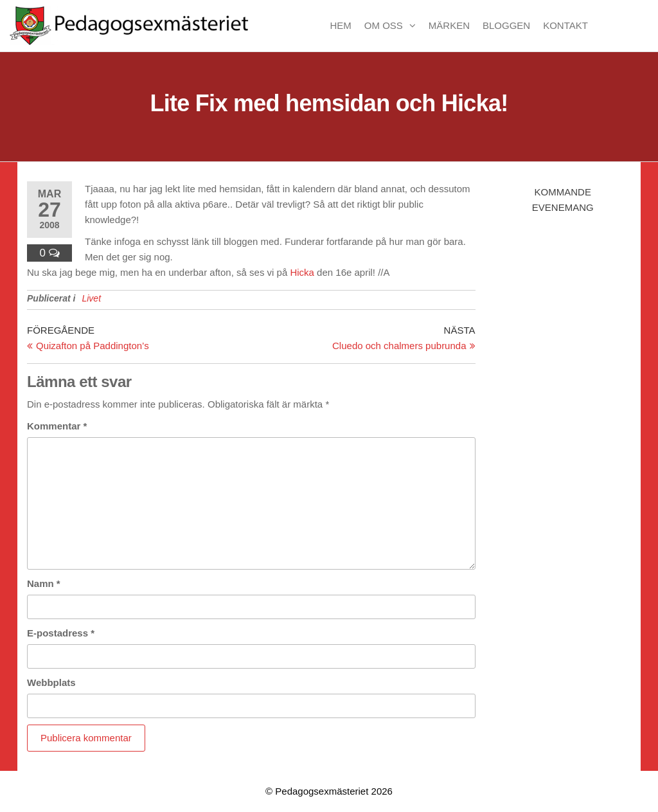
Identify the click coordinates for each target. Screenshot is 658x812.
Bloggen (506, 25)
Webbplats (51, 682)
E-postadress (61, 633)
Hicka (302, 272)
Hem (340, 25)
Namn (44, 583)
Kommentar (57, 426)
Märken (449, 25)
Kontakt (565, 25)
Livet (91, 298)
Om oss (384, 25)
